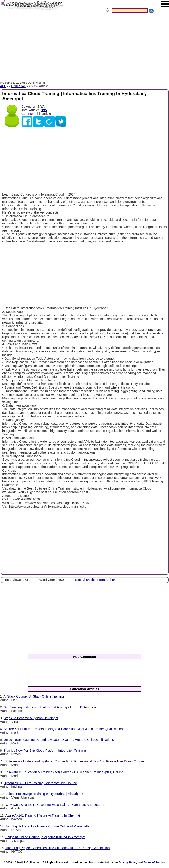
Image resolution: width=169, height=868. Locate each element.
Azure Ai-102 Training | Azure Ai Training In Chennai (42, 815)
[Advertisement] (84, 48)
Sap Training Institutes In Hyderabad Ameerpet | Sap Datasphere (50, 707)
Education (18, 86)
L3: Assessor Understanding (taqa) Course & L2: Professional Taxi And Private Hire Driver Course (74, 761)
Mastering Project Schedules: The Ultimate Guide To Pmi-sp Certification (58, 848)
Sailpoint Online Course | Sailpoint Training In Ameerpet (45, 837)
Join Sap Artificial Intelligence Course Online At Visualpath (47, 826)
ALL (3, 86)
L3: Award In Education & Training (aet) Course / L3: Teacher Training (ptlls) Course (64, 772)
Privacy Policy (128, 863)
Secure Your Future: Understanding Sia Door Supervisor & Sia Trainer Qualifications (64, 729)
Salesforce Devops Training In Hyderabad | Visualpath (44, 794)
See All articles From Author (95, 580)
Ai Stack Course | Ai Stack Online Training (34, 696)
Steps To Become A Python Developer (31, 718)
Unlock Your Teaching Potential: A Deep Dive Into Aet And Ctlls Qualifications (59, 740)
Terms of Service (154, 863)
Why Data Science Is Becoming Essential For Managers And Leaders (55, 805)
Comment (28, 114)
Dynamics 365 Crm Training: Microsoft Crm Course (40, 783)
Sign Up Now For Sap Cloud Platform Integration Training (45, 751)
